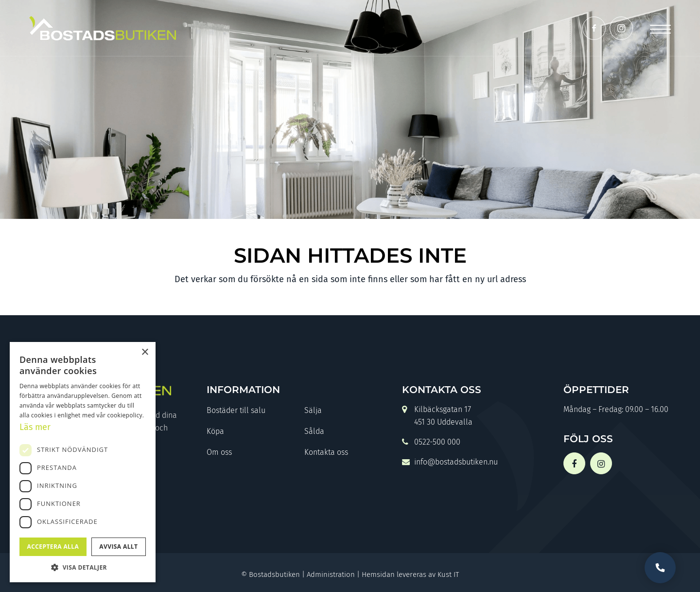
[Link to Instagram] (621, 28)
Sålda (314, 431)
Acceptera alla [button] (53, 547)
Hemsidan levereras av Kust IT (410, 574)
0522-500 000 (431, 443)
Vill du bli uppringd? (660, 568)
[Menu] (660, 28)
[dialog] (83, 462)
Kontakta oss (326, 452)
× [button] (145, 352)
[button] (83, 567)
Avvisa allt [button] (118, 547)
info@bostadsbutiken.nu (450, 463)
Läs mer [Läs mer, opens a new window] (35, 427)
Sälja (313, 410)
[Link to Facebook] (594, 28)
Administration (331, 574)
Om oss (219, 452)
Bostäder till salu (236, 410)
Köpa (215, 431)
